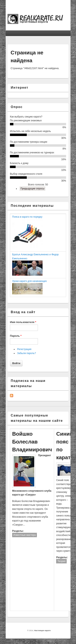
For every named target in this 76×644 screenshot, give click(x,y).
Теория (61, 561)
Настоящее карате (42, 630)
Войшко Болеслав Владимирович (32, 442)
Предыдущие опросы (32, 189)
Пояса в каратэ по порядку (27, 217)
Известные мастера (25, 535)
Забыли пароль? (27, 353)
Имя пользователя (23, 322)
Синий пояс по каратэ (65, 446)
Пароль (16, 336)
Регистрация (24, 349)
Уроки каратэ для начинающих (29, 281)
